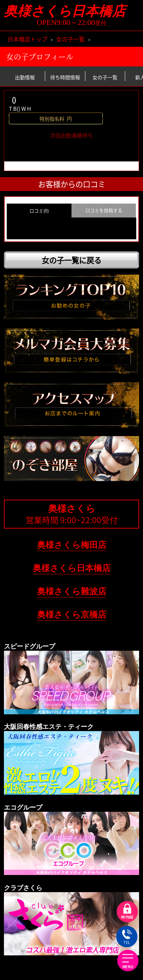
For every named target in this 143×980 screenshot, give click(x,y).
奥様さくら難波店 (72, 591)
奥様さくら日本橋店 (71, 11)
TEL (127, 937)
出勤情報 (25, 77)
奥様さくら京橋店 (72, 614)
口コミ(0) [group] (39, 211)
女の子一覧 (70, 39)
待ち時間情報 (65, 77)
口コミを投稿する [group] (104, 210)
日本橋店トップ (27, 39)
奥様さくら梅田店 (72, 545)
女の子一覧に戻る (71, 260)
